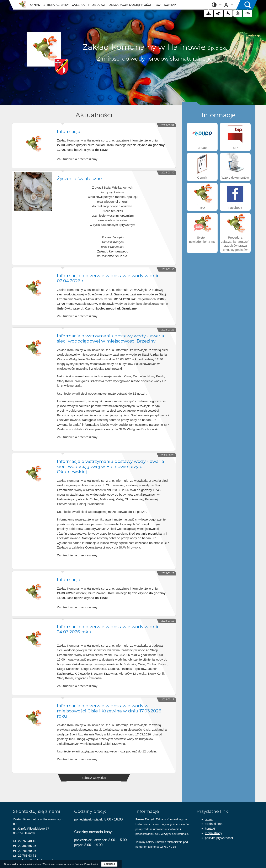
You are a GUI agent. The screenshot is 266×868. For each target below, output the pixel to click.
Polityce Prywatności (86, 864)
